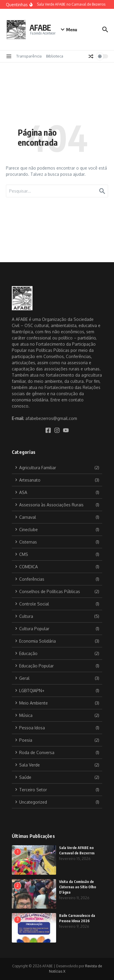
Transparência (29, 56)
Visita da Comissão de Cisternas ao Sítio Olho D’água (78, 887)
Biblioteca (55, 56)
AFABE (40, 28)
